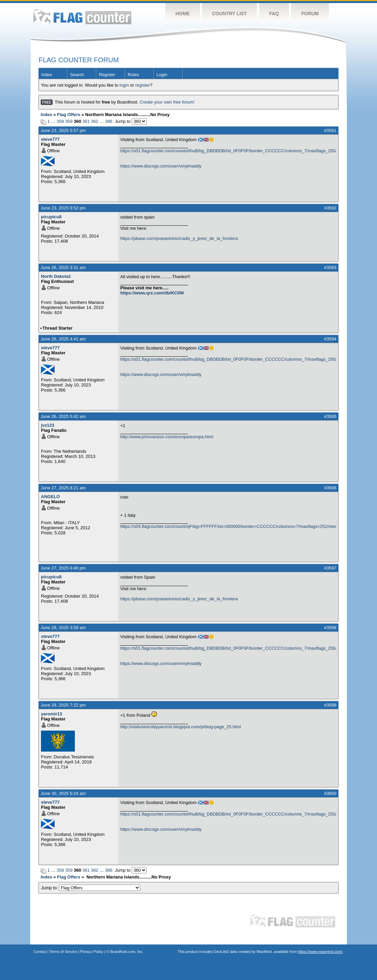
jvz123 (48, 425)
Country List (229, 14)
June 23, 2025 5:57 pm (63, 130)
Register (107, 75)
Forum (310, 14)
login (124, 85)
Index (47, 75)
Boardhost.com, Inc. (127, 952)
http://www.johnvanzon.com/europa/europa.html (167, 437)
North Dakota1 (56, 276)
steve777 (50, 139)
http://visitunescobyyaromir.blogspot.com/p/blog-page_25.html (181, 727)
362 (95, 121)
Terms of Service (63, 952)
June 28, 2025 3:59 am (63, 628)
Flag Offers (69, 115)
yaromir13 (51, 714)
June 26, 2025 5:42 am (63, 416)
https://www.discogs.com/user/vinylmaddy (161, 166)
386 (109, 121)
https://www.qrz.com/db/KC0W (152, 293)
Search (77, 75)
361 (86, 121)
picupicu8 (51, 217)
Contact (40, 952)
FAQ (274, 14)
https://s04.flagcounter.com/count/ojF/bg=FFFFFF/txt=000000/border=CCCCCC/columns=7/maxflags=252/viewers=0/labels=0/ (228, 526)
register (142, 85)
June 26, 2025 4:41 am (63, 339)
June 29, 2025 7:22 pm (63, 705)
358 (60, 121)
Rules (133, 75)
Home (183, 14)
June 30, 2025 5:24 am (63, 793)
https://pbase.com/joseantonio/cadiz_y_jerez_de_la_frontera (179, 238)
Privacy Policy (92, 952)
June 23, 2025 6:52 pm (63, 208)
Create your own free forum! (167, 102)
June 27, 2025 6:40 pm (63, 568)
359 (69, 121)
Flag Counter (82, 17)
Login (162, 75)
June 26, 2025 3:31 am (63, 268)
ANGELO (50, 497)
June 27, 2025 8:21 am (63, 488)
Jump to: (91, 888)
